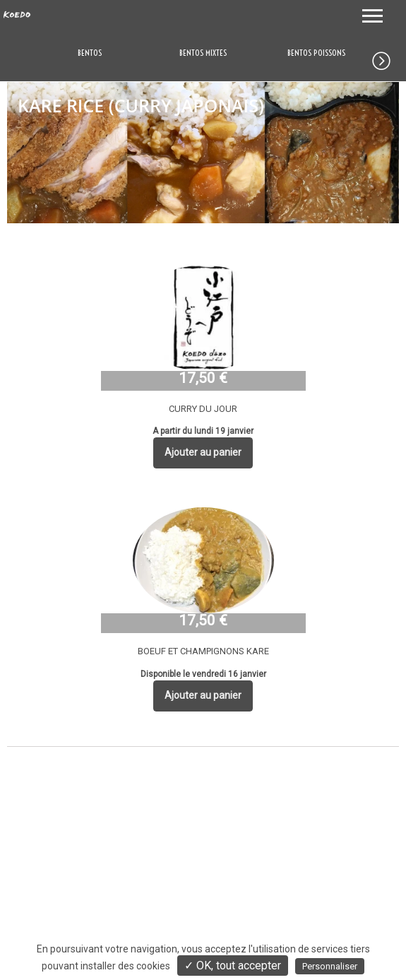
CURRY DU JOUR (203, 409)
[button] (389, 58)
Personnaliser (330, 966)
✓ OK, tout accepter (233, 966)
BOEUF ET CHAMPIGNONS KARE (203, 651)
